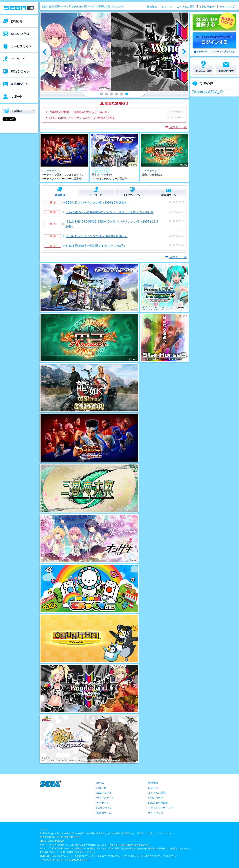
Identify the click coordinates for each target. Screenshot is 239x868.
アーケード (103, 803)
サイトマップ (227, 7)
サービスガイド (105, 798)
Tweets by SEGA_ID (207, 92)
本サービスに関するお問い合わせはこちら (129, 845)
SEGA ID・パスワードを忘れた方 (216, 52)
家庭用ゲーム (104, 813)
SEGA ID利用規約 (158, 803)
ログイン (167, 7)
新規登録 (152, 7)
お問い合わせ (207, 7)
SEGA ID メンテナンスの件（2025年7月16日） (97, 236)
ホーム (100, 783)
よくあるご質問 (186, 7)
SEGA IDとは (104, 793)
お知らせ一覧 (178, 127)
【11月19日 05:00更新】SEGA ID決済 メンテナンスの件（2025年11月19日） (112, 224)
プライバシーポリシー (160, 808)
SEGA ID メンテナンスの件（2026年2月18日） (97, 202)
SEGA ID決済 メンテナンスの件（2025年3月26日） (83, 118)
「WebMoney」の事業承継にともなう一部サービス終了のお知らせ (110, 212)
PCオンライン (104, 808)
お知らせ (101, 788)
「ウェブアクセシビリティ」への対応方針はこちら (64, 860)
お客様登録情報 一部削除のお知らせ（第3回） (80, 112)
